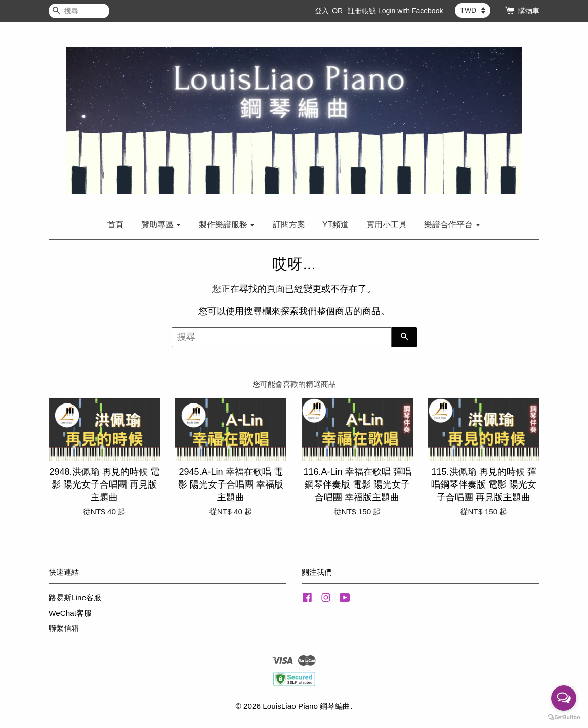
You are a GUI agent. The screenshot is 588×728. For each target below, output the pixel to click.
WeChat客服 (70, 613)
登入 (322, 11)
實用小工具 (387, 225)
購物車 (529, 11)
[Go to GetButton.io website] (564, 718)
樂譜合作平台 (452, 225)
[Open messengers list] (564, 698)
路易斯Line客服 (75, 598)
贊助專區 (161, 225)
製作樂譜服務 (227, 225)
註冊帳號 (362, 11)
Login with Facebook (410, 11)
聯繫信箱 (64, 628)
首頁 (115, 225)
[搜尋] (79, 11)
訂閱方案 (289, 225)
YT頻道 (335, 225)
